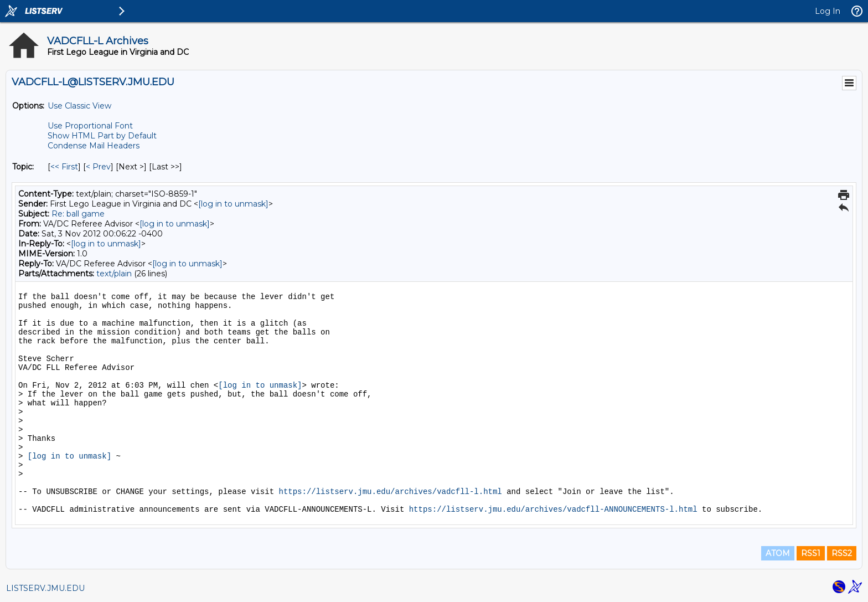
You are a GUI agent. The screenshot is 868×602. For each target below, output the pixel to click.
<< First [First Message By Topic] (64, 167)
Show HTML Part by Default (102, 136)
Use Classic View (79, 106)
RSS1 (811, 553)
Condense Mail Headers (94, 146)
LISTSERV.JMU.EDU (45, 588)
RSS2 (842, 553)
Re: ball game (78, 214)
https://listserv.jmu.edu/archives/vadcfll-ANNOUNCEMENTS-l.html (553, 510)
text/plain (114, 274)
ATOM (778, 553)
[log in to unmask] (233, 204)
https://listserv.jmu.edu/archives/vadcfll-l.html (390, 492)
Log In (828, 11)
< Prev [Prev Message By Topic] (98, 167)
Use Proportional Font (90, 126)
